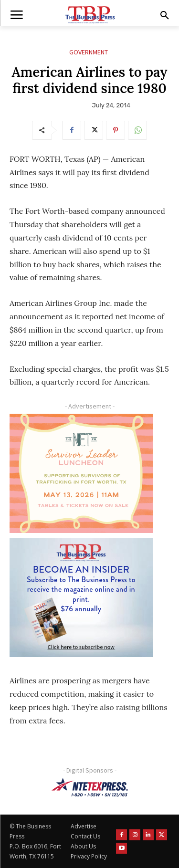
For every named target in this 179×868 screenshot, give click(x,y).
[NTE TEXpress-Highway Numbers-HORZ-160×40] (89, 787)
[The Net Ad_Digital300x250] (81, 473)
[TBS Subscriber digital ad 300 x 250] (81, 597)
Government (89, 52)
